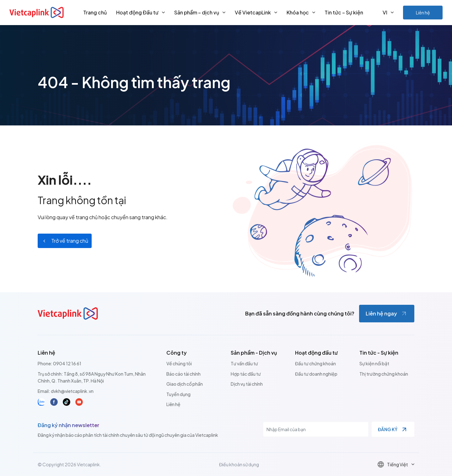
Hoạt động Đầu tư (137, 12)
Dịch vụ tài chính (247, 384)
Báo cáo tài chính (183, 374)
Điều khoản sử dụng (239, 464)
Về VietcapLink (253, 12)
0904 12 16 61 (67, 363)
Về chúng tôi (179, 363)
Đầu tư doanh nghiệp (316, 374)
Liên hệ (423, 13)
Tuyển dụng (178, 394)
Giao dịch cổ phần (185, 384)
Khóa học (298, 12)
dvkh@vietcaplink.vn (72, 391)
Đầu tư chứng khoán (315, 363)
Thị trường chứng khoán (384, 374)
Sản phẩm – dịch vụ (197, 12)
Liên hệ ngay (381, 313)
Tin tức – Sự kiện (344, 12)
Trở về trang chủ (70, 241)
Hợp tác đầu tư (246, 374)
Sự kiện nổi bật (374, 363)
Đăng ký (388, 429)
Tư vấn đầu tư (244, 363)
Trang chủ (95, 12)
